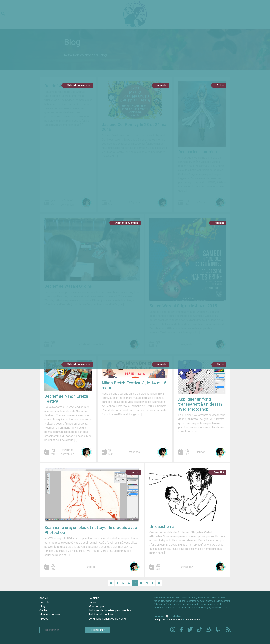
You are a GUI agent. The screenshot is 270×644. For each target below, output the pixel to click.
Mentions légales (50, 615)
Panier (92, 602)
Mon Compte (96, 606)
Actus (220, 85)
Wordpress (159, 620)
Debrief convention (78, 85)
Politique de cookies (101, 615)
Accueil (44, 598)
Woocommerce (193, 620)
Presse (44, 619)
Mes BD (219, 472)
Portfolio (45, 602)
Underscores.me (174, 620)
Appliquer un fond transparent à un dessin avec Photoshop (200, 404)
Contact (44, 610)
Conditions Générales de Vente (107, 619)
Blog (42, 606)
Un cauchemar (163, 527)
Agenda (162, 85)
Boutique (94, 598)
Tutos (220, 364)
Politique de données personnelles (110, 610)
